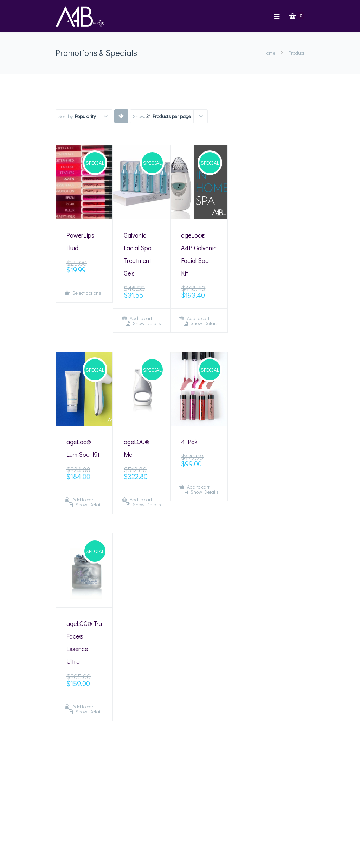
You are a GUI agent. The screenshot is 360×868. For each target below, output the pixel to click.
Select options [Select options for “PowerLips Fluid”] (86, 293)
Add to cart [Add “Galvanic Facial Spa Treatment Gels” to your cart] (140, 318)
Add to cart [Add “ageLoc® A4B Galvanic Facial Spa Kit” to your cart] (198, 318)
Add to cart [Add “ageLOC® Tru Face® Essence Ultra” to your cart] (83, 707)
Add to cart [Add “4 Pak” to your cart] (198, 487)
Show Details (146, 323)
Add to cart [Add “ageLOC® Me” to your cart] (140, 500)
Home (269, 53)
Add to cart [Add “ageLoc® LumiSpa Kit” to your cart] (83, 500)
